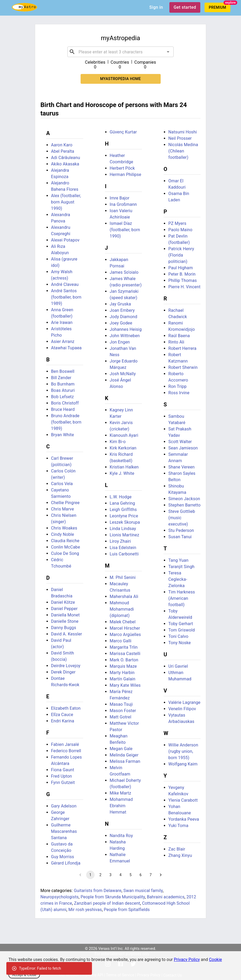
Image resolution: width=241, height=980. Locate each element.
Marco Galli (121, 641)
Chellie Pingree (65, 503)
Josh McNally (123, 374)
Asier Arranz (63, 342)
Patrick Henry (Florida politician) (181, 255)
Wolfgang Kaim (183, 764)
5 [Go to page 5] (131, 875)
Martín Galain (122, 679)
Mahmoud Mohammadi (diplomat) (122, 609)
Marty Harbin (122, 673)
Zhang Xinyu (180, 855)
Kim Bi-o (118, 442)
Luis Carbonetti (124, 554)
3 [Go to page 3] (110, 875)
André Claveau (65, 284)
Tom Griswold (182, 630)
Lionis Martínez (124, 535)
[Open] (168, 52)
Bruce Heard (63, 409)
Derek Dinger (63, 672)
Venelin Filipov (182, 709)
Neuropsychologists (59, 897)
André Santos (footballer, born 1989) (66, 297)
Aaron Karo (62, 145)
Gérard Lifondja (66, 863)
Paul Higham (181, 268)
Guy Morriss (62, 857)
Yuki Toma (178, 826)
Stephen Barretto (184, 505)
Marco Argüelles (125, 635)
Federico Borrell (66, 751)
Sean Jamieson (183, 448)
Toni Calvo (178, 636)
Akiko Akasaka (65, 164)
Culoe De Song (65, 553)
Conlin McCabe (66, 547)
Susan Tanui (180, 537)
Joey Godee (121, 323)
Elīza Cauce (62, 715)
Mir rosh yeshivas (85, 910)
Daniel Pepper (64, 609)
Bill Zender (61, 378)
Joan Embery (122, 310)
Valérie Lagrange (184, 702)
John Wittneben (125, 336)
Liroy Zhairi (120, 541)
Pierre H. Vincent (184, 287)
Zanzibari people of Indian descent (107, 903)
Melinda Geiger (124, 755)
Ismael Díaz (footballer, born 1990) (125, 230)
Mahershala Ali (124, 596)
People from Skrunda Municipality (113, 897)
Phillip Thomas (183, 280)
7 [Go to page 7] (151, 875)
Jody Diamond (123, 317)
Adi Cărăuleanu (66, 158)
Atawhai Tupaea (66, 348)
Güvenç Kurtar (123, 132)
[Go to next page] (161, 875)
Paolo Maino (180, 230)
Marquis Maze (123, 666)
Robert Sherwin (183, 367)
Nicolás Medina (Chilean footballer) (183, 151)
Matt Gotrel (121, 717)
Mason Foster (123, 711)
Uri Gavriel (178, 666)
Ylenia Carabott (183, 800)
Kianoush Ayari (124, 435)
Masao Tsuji (121, 704)
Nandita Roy (121, 836)
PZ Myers (177, 223)
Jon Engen (120, 342)
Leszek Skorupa (125, 522)
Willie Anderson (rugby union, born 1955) (183, 751)
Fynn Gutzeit (63, 782)
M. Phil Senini (123, 577)
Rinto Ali (176, 342)
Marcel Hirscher (125, 628)
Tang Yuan (178, 560)
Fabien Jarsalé (65, 744)
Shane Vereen (182, 467)
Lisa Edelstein (123, 548)
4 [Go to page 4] (121, 875)
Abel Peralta (63, 151)
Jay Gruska (120, 304)
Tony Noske (180, 643)
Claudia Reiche (65, 541)
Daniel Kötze (63, 602)
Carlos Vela (62, 484)
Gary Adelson (64, 806)
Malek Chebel (123, 622)
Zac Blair (177, 849)
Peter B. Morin (182, 274)
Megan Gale (121, 749)
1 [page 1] (90, 875)
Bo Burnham (63, 384)
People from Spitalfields (127, 910)
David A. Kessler (66, 634)
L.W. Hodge (121, 497)
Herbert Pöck (122, 168)
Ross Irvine (179, 393)
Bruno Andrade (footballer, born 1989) (66, 422)
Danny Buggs (64, 628)
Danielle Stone (65, 621)
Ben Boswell (63, 371)
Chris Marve (62, 509)
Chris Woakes (64, 528)
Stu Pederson (181, 530)
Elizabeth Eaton (66, 708)
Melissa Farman (125, 761)
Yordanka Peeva (184, 819)
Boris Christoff (65, 403)
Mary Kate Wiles (125, 685)
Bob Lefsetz (62, 397)
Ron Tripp (177, 386)
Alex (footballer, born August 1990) (66, 202)
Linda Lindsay (123, 529)
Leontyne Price (124, 516)
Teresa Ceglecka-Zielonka (178, 579)
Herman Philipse (125, 175)
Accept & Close (24, 975)
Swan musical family (143, 891)
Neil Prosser (180, 138)
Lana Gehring (122, 503)
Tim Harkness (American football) (182, 598)
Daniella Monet (65, 615)
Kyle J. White (122, 473)
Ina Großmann (123, 204)
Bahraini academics (166, 897)
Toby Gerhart (181, 624)
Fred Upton (61, 776)
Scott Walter (180, 442)
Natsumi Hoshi (183, 132)
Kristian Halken (124, 467)
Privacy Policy (187, 960)
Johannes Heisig (126, 329)
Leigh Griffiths (123, 510)
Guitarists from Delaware (98, 891)
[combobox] (120, 52)
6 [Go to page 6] (141, 875)
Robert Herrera (182, 348)
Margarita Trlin (124, 647)
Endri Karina (63, 721)
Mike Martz (120, 793)
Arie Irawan (62, 322)
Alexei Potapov (65, 240)
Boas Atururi (63, 390)
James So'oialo (124, 272)
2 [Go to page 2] (100, 875)
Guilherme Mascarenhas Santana (64, 831)
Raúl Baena (179, 336)
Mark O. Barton (124, 660)
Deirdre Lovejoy (66, 666)
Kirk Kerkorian (123, 448)
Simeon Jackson (184, 499)
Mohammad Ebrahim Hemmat (121, 806)
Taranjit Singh (181, 567)
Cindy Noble (62, 534)
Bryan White (62, 435)
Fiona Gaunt (63, 770)
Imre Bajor (120, 198)
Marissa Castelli (125, 654)
